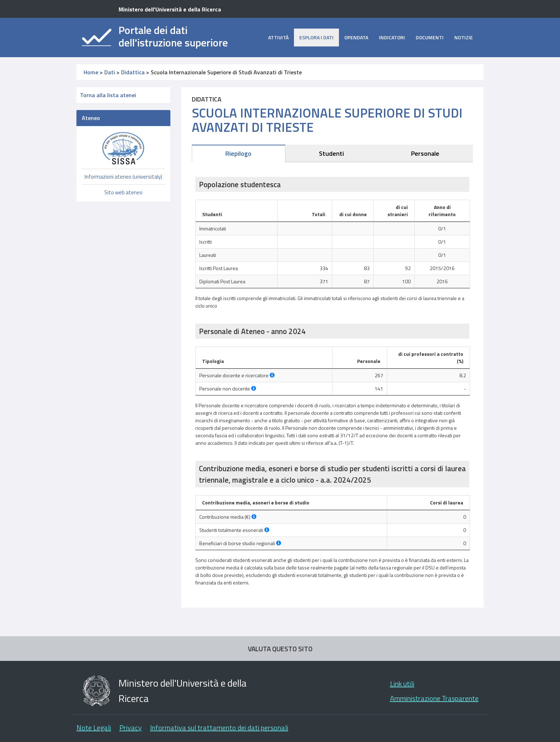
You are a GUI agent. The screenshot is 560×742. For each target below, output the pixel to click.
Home (91, 72)
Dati (110, 72)
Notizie (464, 37)
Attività (278, 37)
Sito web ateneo (123, 192)
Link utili (402, 684)
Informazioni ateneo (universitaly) (123, 177)
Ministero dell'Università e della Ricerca (170, 9)
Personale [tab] (425, 153)
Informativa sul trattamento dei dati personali (219, 728)
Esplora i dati (316, 37)
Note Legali (94, 728)
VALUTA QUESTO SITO (280, 649)
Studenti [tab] (331, 153)
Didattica (133, 72)
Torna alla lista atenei (108, 95)
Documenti (430, 37)
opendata (356, 37)
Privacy (131, 728)
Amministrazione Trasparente (434, 698)
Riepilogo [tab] (238, 153)
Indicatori (392, 37)
